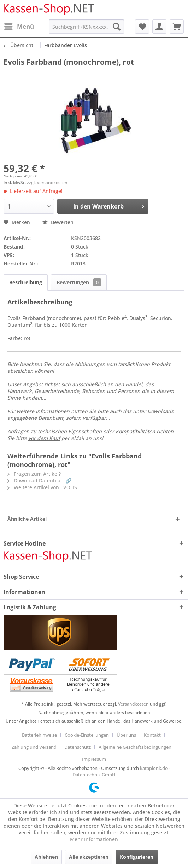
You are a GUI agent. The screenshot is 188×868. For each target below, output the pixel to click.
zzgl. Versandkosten (47, 182)
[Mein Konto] (159, 27)
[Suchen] (117, 27)
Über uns (126, 735)
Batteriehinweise (39, 735)
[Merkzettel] (142, 27)
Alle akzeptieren (89, 857)
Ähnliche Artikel (27, 519)
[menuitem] (19, 27)
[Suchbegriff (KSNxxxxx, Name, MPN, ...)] (86, 27)
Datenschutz (78, 747)
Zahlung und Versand (34, 747)
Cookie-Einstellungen (87, 735)
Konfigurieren (137, 857)
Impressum (94, 759)
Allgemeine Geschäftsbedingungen (135, 747)
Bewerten (58, 222)
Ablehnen (46, 857)
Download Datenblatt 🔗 (39, 481)
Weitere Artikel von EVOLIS (42, 487)
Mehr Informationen (94, 839)
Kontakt (152, 735)
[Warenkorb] (177, 27)
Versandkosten (133, 704)
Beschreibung (26, 282)
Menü (19, 26)
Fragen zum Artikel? (34, 474)
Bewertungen (79, 282)
